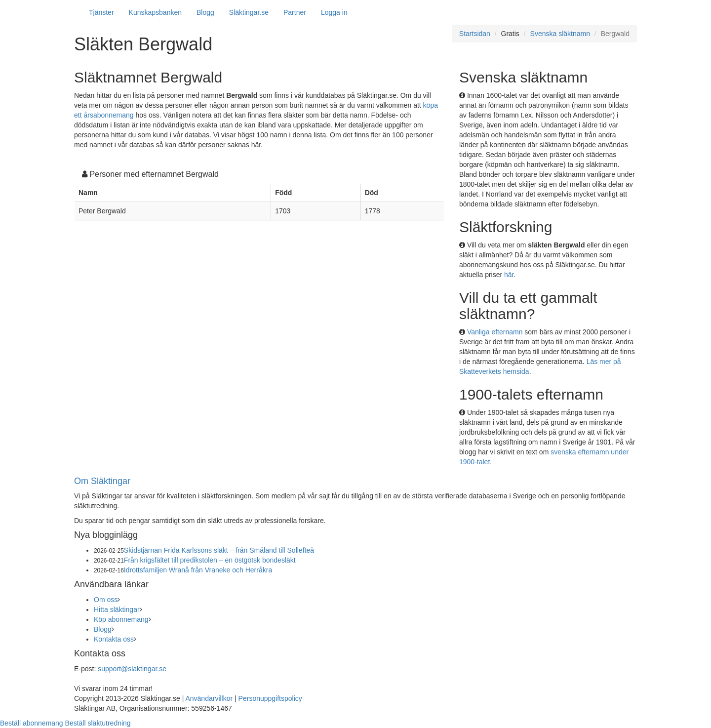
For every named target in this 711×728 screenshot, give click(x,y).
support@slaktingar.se (132, 669)
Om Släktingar (102, 481)
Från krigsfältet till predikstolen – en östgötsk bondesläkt (210, 560)
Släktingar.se (249, 12)
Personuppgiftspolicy (270, 698)
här (509, 275)
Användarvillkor (209, 698)
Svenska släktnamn (560, 34)
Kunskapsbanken (155, 12)
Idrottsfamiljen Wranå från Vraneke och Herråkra (198, 570)
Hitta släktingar (117, 609)
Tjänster (101, 12)
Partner (295, 12)
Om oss (106, 600)
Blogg (205, 12)
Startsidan (475, 34)
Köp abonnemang (121, 619)
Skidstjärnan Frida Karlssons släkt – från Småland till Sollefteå (219, 550)
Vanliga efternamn (495, 332)
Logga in (334, 12)
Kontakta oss (114, 639)
